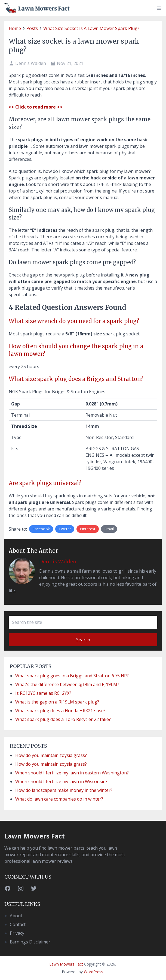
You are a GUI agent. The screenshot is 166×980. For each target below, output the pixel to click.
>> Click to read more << (36, 107)
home (15, 28)
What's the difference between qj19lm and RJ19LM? (67, 684)
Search (83, 640)
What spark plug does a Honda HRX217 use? (60, 711)
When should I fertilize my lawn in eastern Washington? (72, 773)
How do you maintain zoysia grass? (51, 755)
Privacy (17, 933)
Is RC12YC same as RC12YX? (43, 693)
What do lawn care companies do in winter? (59, 799)
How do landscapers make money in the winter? (64, 790)
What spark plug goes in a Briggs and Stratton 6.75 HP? (72, 676)
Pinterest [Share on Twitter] (88, 529)
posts (32, 28)
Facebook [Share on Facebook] (41, 529)
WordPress (93, 972)
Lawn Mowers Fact (35, 836)
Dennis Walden (58, 562)
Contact (18, 924)
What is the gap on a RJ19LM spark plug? (57, 702)
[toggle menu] (159, 8)
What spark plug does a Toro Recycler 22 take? (63, 719)
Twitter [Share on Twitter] (65, 529)
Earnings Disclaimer (30, 942)
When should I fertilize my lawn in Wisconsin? (61, 781)
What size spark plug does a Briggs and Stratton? (76, 379)
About (16, 916)
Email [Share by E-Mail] (109, 529)
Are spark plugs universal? (45, 483)
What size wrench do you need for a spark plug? (74, 321)
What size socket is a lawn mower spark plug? (91, 28)
